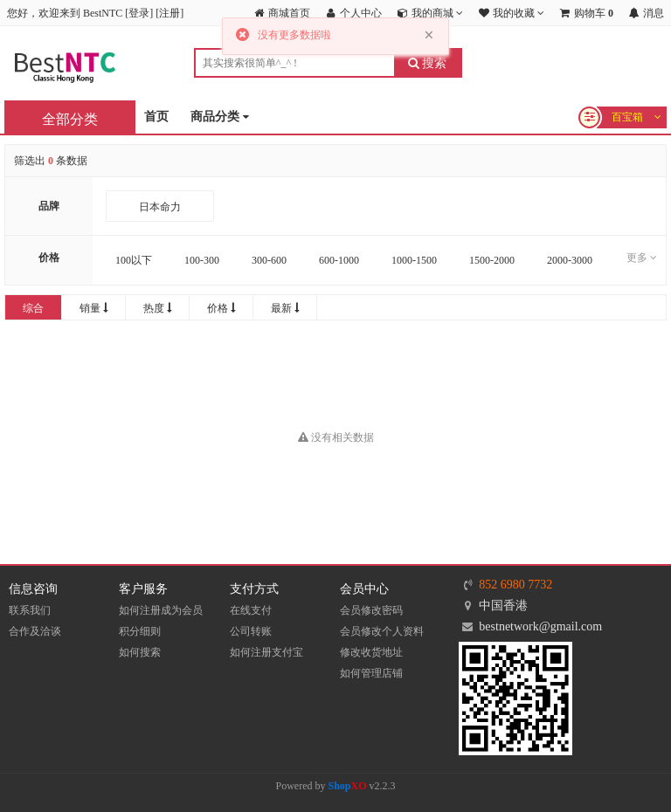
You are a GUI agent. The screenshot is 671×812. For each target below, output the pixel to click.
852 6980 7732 (515, 585)
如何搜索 (140, 652)
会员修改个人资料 (382, 631)
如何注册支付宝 (266, 652)
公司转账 (251, 631)
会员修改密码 (371, 610)
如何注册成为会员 (161, 610)
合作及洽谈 (35, 631)
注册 (169, 13)
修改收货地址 (371, 652)
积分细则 (140, 631)
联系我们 (30, 610)
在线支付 (251, 610)
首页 (156, 117)
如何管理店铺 (371, 673)
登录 (139, 13)
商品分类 (220, 117)
